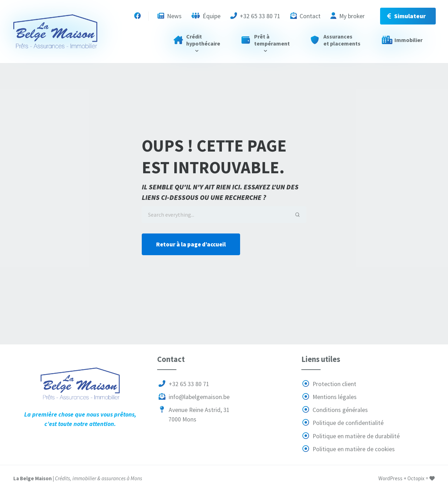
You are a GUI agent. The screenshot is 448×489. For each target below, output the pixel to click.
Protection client (329, 384)
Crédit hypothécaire (197, 40)
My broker (348, 16)
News (170, 16)
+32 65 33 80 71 (255, 16)
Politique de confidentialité (343, 423)
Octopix (416, 478)
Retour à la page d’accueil (191, 244)
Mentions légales (329, 397)
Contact (305, 16)
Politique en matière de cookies (348, 449)
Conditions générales (335, 410)
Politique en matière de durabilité (351, 436)
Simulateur (406, 16)
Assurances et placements (336, 40)
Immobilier (402, 40)
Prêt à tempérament (266, 40)
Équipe (206, 16)
